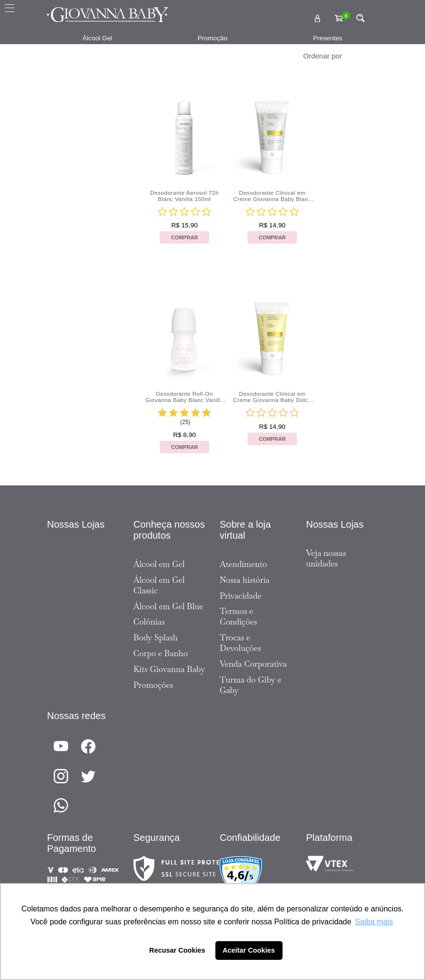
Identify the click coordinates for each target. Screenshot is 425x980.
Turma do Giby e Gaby (251, 685)
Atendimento (243, 564)
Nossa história (245, 580)
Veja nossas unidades (326, 558)
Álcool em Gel (159, 564)
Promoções (153, 685)
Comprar (184, 237)
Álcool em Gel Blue (168, 606)
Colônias (149, 622)
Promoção (212, 38)
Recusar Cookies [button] (177, 950)
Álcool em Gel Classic (159, 585)
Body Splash (155, 638)
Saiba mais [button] (374, 922)
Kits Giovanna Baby (169, 669)
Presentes (327, 38)
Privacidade (241, 596)
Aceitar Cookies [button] (249, 950)
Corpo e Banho (161, 653)
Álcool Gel (97, 38)
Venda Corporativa (253, 664)
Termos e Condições (238, 616)
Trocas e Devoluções (240, 643)
